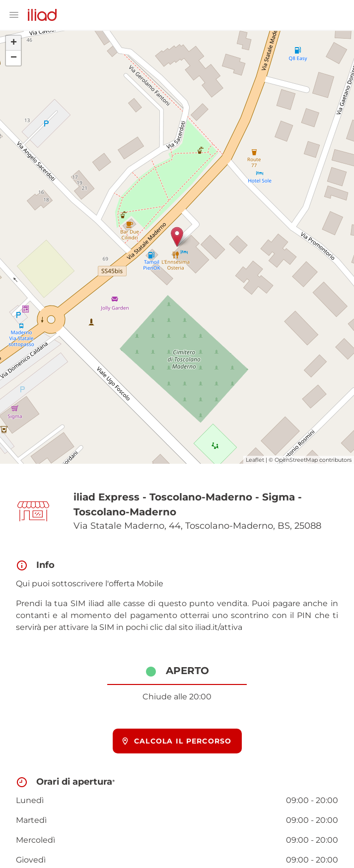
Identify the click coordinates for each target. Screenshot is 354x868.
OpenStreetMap (296, 460)
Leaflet (255, 460)
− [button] (14, 58)
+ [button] (14, 43)
